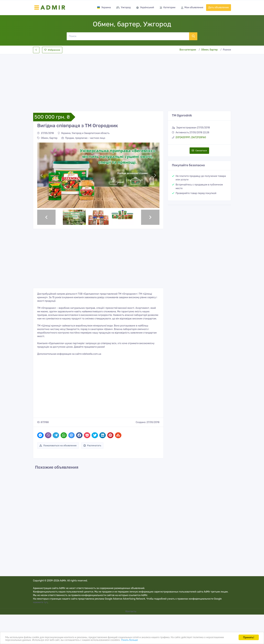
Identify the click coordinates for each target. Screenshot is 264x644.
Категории (168, 8)
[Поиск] (128, 36)
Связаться (199, 151)
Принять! (249, 637)
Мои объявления (192, 8)
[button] (42, 175)
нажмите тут (40, 602)
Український (145, 8)
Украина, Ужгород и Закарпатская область (84, 133)
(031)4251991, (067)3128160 (191, 137)
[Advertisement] (132, 80)
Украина (104, 7)
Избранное (52, 50)
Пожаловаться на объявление (58, 446)
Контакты (131, 611)
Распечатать (92, 446)
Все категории (188, 50)
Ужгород (124, 8)
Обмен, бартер (209, 50)
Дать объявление (219, 7)
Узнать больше (157, 640)
